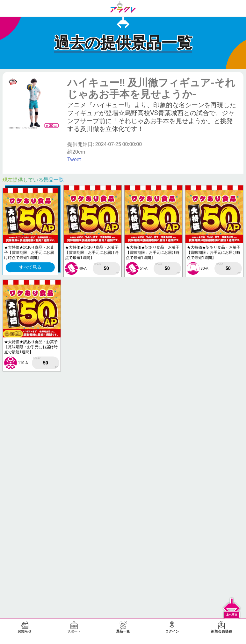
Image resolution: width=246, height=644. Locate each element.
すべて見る (30, 267)
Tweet (74, 159)
